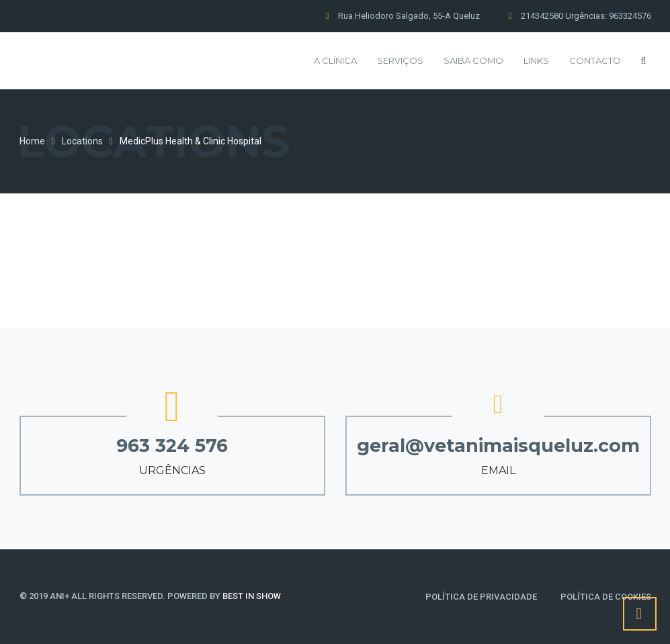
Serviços (400, 60)
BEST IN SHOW (252, 596)
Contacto (595, 60)
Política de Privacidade (481, 597)
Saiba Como (473, 60)
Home (32, 141)
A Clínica (335, 60)
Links (536, 60)
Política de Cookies (606, 597)
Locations (82, 141)
